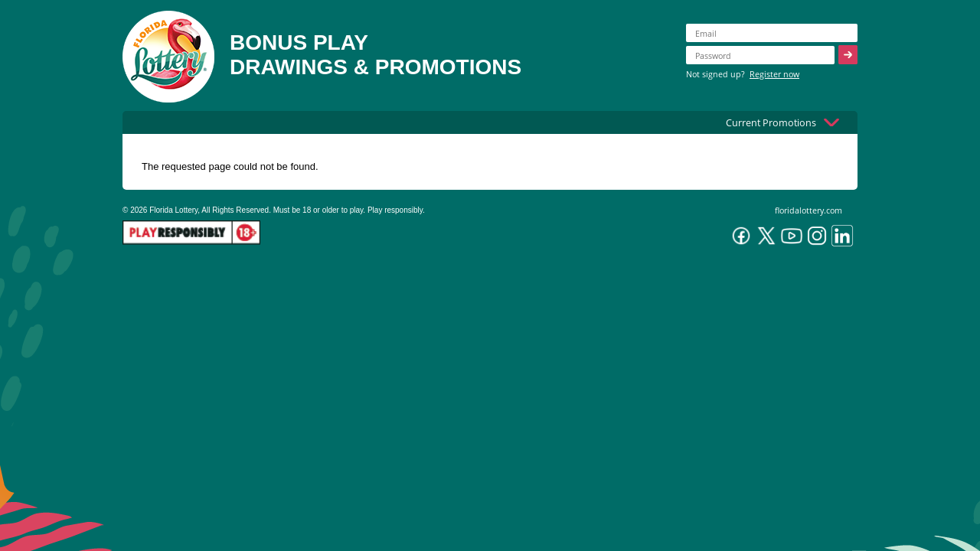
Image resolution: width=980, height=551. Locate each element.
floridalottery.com (808, 210)
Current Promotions (771, 122)
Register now (774, 74)
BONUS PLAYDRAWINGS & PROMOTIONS (376, 55)
